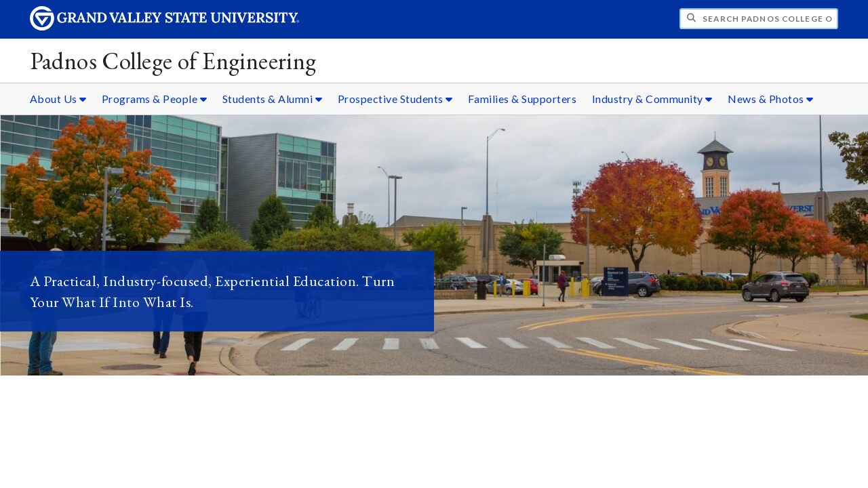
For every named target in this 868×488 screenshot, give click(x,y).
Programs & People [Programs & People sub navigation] (155, 99)
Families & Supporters (522, 99)
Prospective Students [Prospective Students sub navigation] (395, 99)
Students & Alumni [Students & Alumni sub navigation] (273, 99)
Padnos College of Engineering (173, 61)
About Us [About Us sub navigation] (58, 99)
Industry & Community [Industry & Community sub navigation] (652, 99)
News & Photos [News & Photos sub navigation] (771, 99)
